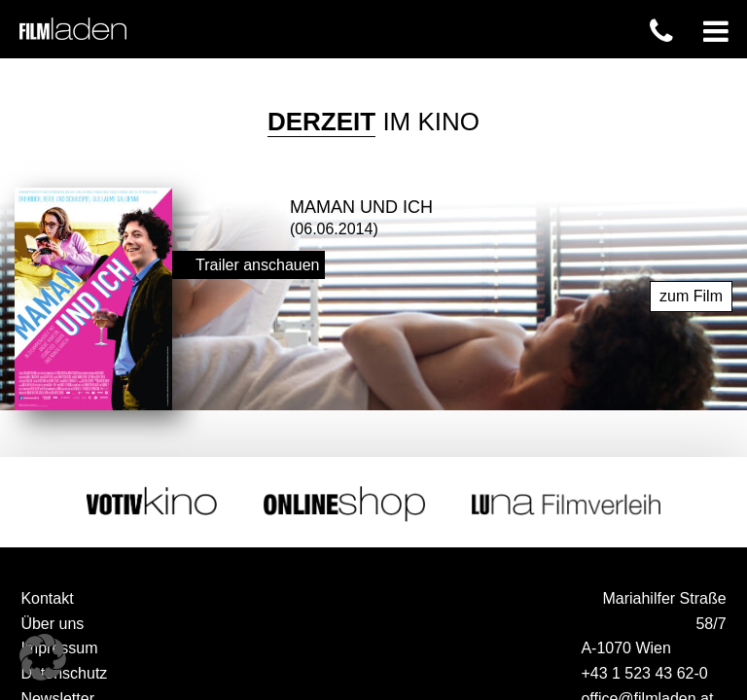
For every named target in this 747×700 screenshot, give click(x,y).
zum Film (691, 295)
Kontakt (47, 597)
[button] (43, 657)
